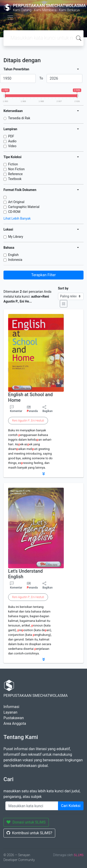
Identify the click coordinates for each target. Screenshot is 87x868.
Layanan (10, 712)
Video (12, 146)
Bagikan (48, 409)
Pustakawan (14, 718)
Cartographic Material (24, 207)
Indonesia (15, 260)
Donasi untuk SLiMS (26, 822)
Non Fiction (16, 169)
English (13, 255)
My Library (16, 237)
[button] (43, 474)
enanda (32, 411)
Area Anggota (15, 723)
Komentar (16, 409)
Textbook (15, 179)
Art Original (16, 202)
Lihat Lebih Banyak (17, 218)
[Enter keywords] (32, 806)
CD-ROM (14, 212)
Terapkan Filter (43, 275)
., (28, 421)
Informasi (11, 707)
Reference (15, 174)
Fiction (13, 164)
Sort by (63, 288)
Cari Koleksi (71, 806)
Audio (12, 141)
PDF (11, 136)
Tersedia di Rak (19, 118)
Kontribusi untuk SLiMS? (29, 833)
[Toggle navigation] (10, 18)
